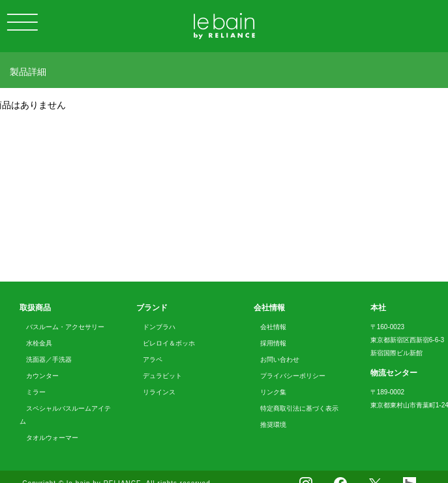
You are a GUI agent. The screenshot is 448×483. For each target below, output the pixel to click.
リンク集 (273, 392)
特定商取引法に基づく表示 (299, 408)
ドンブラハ (159, 327)
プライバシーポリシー (293, 376)
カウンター (42, 376)
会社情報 (273, 327)
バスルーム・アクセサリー (65, 327)
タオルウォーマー (52, 438)
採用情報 (273, 343)
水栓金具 (39, 343)
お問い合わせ (280, 359)
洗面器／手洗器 (49, 359)
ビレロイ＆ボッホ (169, 343)
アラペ (153, 359)
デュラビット (162, 376)
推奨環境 (273, 425)
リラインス (159, 392)
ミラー (36, 392)
